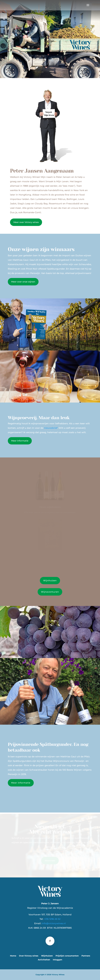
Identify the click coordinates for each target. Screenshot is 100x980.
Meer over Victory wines (26, 222)
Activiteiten (44, 960)
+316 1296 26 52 (52, 919)
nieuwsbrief (51, 428)
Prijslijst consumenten (67, 956)
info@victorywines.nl (54, 923)
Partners (86, 956)
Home (13, 956)
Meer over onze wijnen (23, 282)
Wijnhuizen (50, 581)
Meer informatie (20, 441)
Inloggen (57, 960)
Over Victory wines (29, 956)
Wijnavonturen (50, 592)
